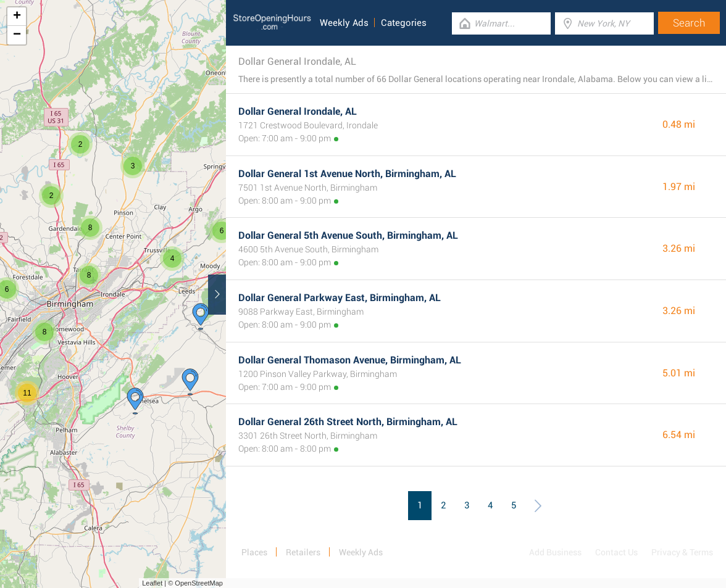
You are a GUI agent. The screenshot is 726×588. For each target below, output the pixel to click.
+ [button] (17, 17)
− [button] (17, 35)
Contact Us (616, 552)
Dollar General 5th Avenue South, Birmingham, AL (348, 235)
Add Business (555, 552)
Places (254, 552)
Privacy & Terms (682, 552)
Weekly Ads (344, 23)
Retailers (303, 552)
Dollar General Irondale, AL (298, 111)
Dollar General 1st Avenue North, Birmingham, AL (347, 174)
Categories (404, 23)
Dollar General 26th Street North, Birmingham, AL (348, 422)
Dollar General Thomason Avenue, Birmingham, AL (350, 360)
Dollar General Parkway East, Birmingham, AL (340, 298)
